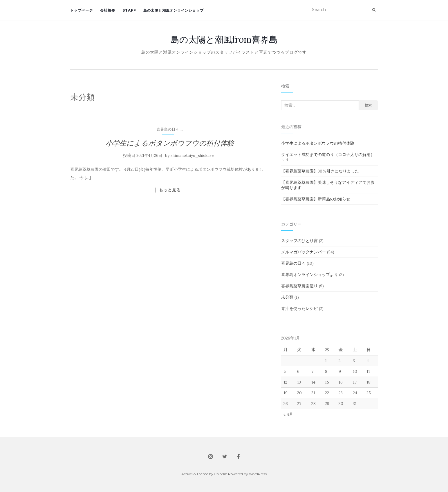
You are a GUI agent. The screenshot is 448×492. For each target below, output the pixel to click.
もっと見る (170, 190)
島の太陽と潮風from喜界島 (224, 39)
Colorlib (221, 474)
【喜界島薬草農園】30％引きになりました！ (322, 171)
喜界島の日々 (168, 129)
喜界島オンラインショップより (310, 275)
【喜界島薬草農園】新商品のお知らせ (316, 199)
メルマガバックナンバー (304, 252)
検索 (368, 105)
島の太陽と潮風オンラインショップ (174, 10)
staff (129, 10)
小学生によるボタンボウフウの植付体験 (170, 143)
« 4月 (288, 414)
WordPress (258, 474)
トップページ (82, 10)
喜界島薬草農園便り (299, 286)
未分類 (287, 297)
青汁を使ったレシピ (299, 308)
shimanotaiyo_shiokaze (192, 156)
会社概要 (108, 10)
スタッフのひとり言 (299, 241)
